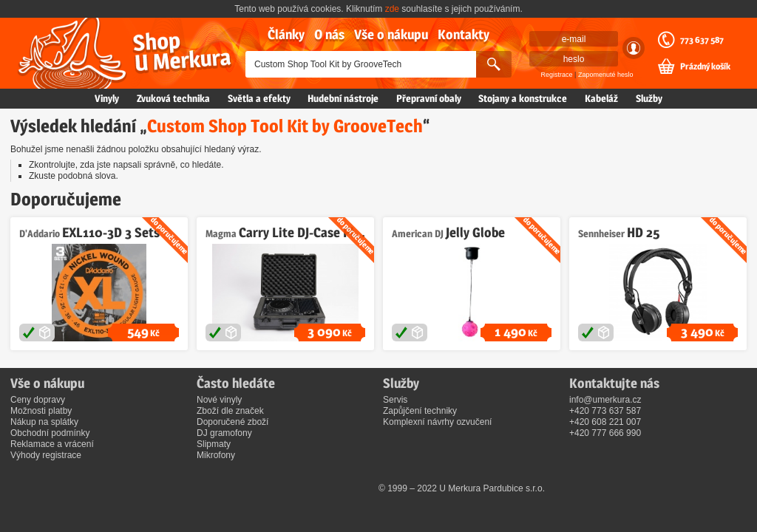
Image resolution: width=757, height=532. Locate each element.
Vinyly (107, 98)
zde (392, 9)
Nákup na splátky (44, 422)
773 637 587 (702, 40)
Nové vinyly (219, 400)
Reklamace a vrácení (52, 444)
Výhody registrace (46, 455)
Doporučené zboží (232, 422)
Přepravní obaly (429, 98)
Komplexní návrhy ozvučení (437, 422)
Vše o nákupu (391, 34)
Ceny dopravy (38, 400)
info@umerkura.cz (605, 400)
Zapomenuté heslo (606, 75)
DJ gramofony (224, 433)
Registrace (557, 75)
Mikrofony (216, 455)
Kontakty (464, 34)
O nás (329, 34)
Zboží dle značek (230, 411)
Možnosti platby (41, 411)
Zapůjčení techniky (420, 411)
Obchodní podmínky (50, 433)
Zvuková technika (173, 98)
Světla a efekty (259, 98)
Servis (395, 400)
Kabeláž (601, 98)
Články (286, 34)
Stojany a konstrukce (523, 98)
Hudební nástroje (343, 98)
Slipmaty (214, 444)
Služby (649, 98)
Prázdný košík (705, 66)
